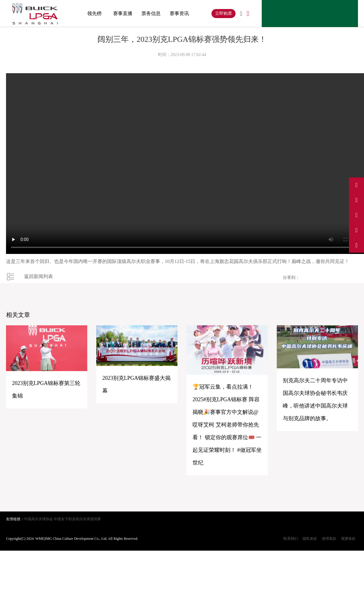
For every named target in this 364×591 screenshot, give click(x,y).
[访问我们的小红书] (356, 230)
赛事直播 (123, 13)
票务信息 (151, 13)
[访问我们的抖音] (356, 200)
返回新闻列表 (39, 276)
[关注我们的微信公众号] (356, 245)
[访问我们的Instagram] (356, 215)
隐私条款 (310, 539)
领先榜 (94, 13)
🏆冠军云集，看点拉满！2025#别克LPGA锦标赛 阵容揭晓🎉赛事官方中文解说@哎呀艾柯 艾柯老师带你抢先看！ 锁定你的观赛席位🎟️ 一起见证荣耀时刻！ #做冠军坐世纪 (227, 425)
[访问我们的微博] (356, 185)
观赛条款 (348, 539)
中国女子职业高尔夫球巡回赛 (77, 519)
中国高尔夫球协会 (39, 519)
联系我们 (291, 539)
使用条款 (329, 539)
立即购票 (224, 13)
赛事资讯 (179, 13)
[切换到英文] (241, 14)
